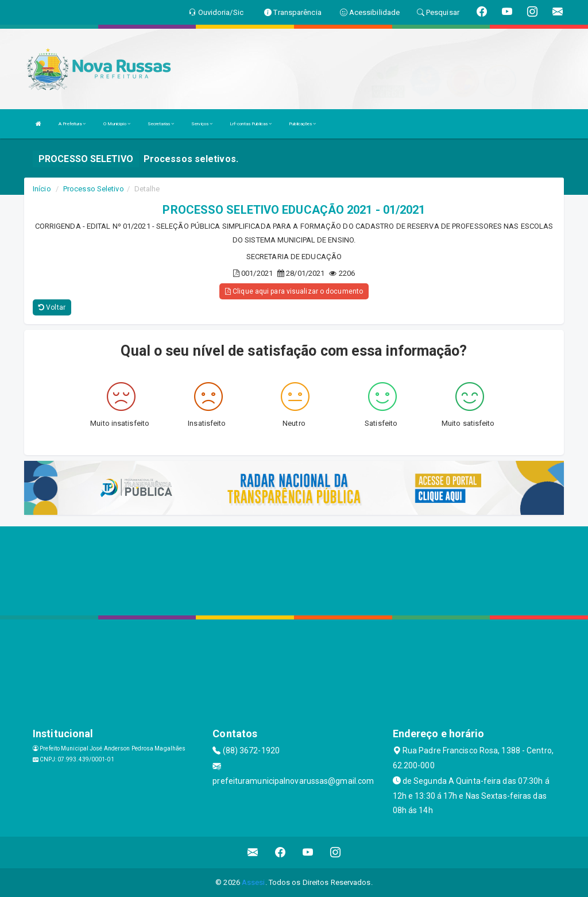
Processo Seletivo (94, 189)
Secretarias (161, 124)
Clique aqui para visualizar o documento (294, 291)
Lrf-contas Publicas (251, 124)
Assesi (254, 882)
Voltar (52, 307)
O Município (117, 124)
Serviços (202, 124)
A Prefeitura (72, 124)
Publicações (302, 124)
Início (42, 189)
